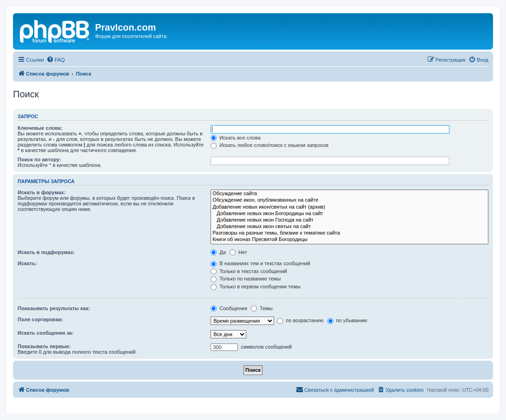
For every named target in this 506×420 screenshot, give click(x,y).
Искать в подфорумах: (46, 252)
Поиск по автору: (39, 159)
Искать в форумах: (42, 192)
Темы (262, 308)
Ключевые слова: (40, 128)
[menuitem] (56, 60)
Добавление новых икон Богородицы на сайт (349, 214)
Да (218, 252)
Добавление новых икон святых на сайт (349, 227)
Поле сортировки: (40, 319)
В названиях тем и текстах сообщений (260, 263)
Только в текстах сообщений (249, 271)
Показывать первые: (44, 346)
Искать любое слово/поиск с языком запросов (269, 145)
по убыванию (347, 320)
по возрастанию (300, 320)
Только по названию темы (246, 279)
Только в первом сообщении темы (256, 286)
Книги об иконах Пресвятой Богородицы (349, 240)
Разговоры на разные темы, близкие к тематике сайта (349, 233)
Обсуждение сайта (349, 194)
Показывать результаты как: (54, 308)
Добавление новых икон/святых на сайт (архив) (349, 207)
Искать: (27, 263)
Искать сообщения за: (46, 333)
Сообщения (229, 308)
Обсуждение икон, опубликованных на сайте (349, 200)
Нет (238, 252)
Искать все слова (236, 138)
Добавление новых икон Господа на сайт (349, 220)
